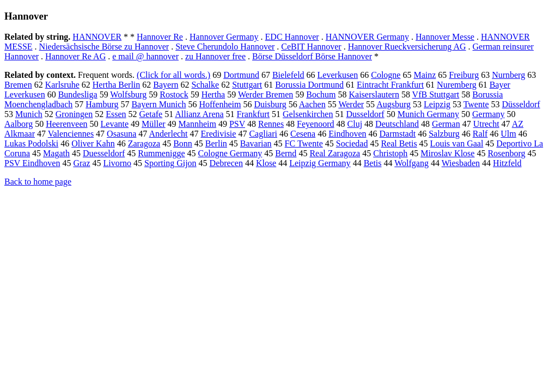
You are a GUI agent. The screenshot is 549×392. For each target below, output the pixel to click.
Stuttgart (247, 85)
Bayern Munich (158, 104)
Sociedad (352, 143)
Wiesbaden (461, 163)
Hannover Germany (224, 37)
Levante (115, 124)
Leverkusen (338, 75)
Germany (489, 114)
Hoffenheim (220, 104)
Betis (373, 163)
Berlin (216, 143)
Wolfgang (411, 163)
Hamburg (102, 104)
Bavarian (256, 143)
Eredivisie (219, 134)
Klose (266, 163)
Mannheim (197, 124)
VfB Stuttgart (436, 94)
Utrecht (486, 124)
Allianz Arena (199, 114)
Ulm (508, 134)
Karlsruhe (62, 85)
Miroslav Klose (447, 153)
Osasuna (121, 134)
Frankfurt (253, 114)
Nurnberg (508, 75)
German (446, 124)
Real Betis (399, 143)
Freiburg (464, 75)
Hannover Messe (445, 37)
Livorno (117, 163)
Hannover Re (160, 37)
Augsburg (394, 104)
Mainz (425, 75)
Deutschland (397, 124)
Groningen (74, 114)
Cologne (386, 75)
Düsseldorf (521, 104)
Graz (81, 163)
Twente (476, 104)
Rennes (271, 124)
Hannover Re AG (75, 56)
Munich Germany (428, 114)
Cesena (303, 134)
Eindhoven (347, 134)
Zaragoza (144, 143)
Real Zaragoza (335, 153)
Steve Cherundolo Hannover (225, 47)
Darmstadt (397, 134)
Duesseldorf (104, 153)
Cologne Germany (230, 153)
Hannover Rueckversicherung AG (407, 47)
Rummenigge (161, 153)
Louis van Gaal (457, 143)
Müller (154, 124)
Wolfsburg (128, 94)
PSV (237, 124)
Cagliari (263, 134)
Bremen (18, 85)
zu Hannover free (215, 56)
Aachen (312, 104)
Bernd (286, 153)
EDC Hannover (292, 37)
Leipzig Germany (320, 163)
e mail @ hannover (145, 56)
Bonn (183, 143)
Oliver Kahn (93, 143)
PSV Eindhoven (32, 163)
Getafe (151, 114)
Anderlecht (168, 134)
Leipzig (437, 104)
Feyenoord (315, 124)
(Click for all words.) (173, 75)
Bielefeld (288, 75)
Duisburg (270, 104)
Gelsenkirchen (308, 114)
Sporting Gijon (170, 163)
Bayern (166, 85)
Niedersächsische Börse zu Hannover (104, 47)
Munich (29, 114)
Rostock (174, 94)
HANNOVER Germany (367, 37)
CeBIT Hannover (311, 47)
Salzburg (444, 134)
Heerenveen (66, 124)
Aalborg (19, 124)
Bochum (321, 94)
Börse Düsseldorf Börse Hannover (312, 56)
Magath (56, 153)
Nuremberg (457, 85)
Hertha (213, 94)
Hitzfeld (507, 163)
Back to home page (38, 182)
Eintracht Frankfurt (390, 85)
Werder (351, 104)
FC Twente (304, 143)
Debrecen (226, 163)
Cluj (355, 124)
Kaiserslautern (374, 94)
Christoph (390, 153)
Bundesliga (78, 94)
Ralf (480, 134)
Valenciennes (71, 134)
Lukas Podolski (31, 143)
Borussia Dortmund (309, 85)
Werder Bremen (266, 94)
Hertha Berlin (117, 85)
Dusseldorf (365, 114)
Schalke (205, 85)
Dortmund (241, 75)
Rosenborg (506, 153)
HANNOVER (97, 37)
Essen (116, 114)
